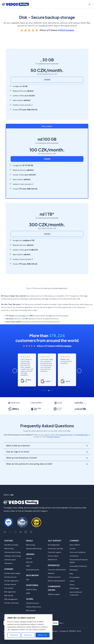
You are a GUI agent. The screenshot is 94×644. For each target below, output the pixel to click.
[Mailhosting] (30, 545)
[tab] (47, 445)
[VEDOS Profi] (52, 560)
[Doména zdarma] (9, 588)
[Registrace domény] (12, 581)
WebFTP (25, 316)
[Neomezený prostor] (10, 560)
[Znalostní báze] (54, 545)
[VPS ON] (29, 559)
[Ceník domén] (10, 577)
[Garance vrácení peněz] (56, 581)
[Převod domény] (10, 584)
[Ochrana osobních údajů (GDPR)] (80, 561)
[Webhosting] (9, 549)
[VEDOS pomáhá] (74, 588)
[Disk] (28, 580)
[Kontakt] (73, 549)
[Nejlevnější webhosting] (13, 556)
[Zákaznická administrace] (57, 570)
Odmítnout (28, 635)
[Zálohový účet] (54, 577)
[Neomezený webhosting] (12, 552)
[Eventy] (72, 585)
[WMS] (28, 566)
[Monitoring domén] (11, 603)
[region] (28, 627)
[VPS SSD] (29, 562)
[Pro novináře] (75, 577)
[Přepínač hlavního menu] (90, 4)
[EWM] (28, 593)
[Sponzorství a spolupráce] (80, 593)
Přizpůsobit (14, 635)
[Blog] (71, 574)
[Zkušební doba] (8, 563)
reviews (67, 30)
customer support (53, 437)
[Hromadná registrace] (10, 592)
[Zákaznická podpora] (55, 552)
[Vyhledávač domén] (12, 573)
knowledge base (82, 435)
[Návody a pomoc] (55, 549)
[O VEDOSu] (75, 545)
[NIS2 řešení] (31, 611)
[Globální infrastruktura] (34, 607)
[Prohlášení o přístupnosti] (78, 566)
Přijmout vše (42, 635)
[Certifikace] (74, 556)
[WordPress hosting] (11, 545)
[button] (42, 390)
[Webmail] (51, 573)
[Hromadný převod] (9, 596)
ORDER (47, 80)
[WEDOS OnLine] (31, 590)
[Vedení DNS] (11, 599)
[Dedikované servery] (33, 570)
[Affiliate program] (54, 594)
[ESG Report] (74, 570)
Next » (62, 623)
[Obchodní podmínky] (78, 552)
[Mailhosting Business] (34, 549)
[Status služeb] (53, 556)
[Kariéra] (72, 581)
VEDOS (6, 495)
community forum (66, 435)
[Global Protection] (33, 603)
